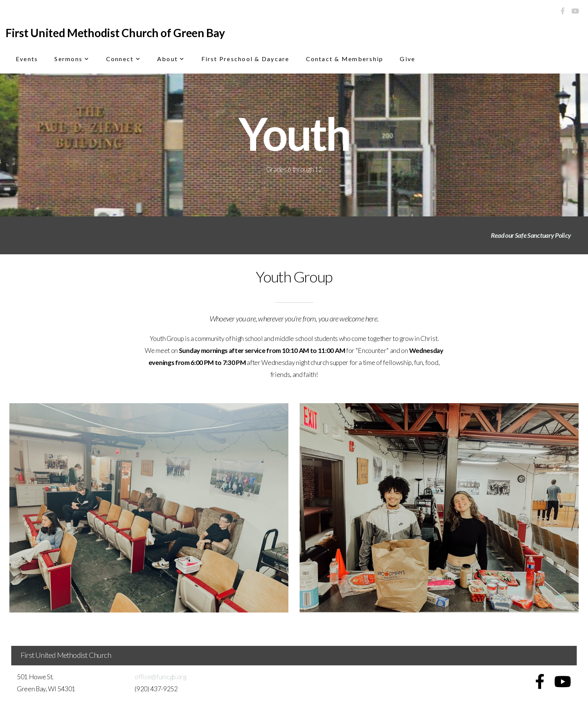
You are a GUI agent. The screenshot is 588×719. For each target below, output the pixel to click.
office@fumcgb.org (160, 677)
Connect (123, 59)
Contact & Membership (345, 59)
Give (407, 59)
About (171, 59)
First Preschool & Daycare (245, 59)
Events (27, 59)
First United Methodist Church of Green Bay (115, 33)
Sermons (72, 59)
